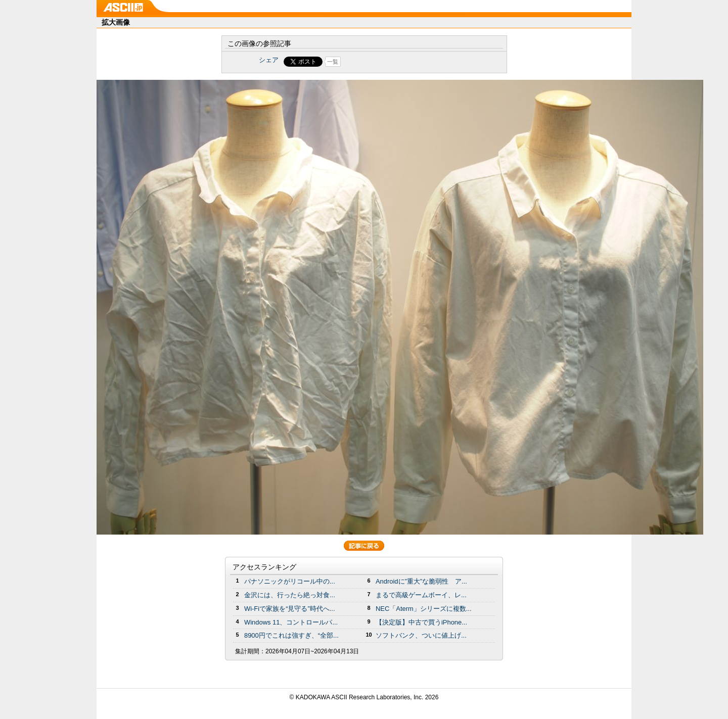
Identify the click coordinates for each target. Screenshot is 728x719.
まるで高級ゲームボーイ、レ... (421, 595)
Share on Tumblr (402, 62)
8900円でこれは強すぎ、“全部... (291, 635)
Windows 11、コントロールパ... (291, 622)
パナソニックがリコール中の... (290, 581)
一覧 (333, 62)
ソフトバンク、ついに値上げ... (421, 635)
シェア (269, 60)
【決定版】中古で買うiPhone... (421, 622)
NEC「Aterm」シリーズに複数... (424, 609)
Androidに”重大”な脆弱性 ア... (421, 581)
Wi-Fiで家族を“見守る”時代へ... (290, 609)
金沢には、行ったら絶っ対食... (290, 595)
